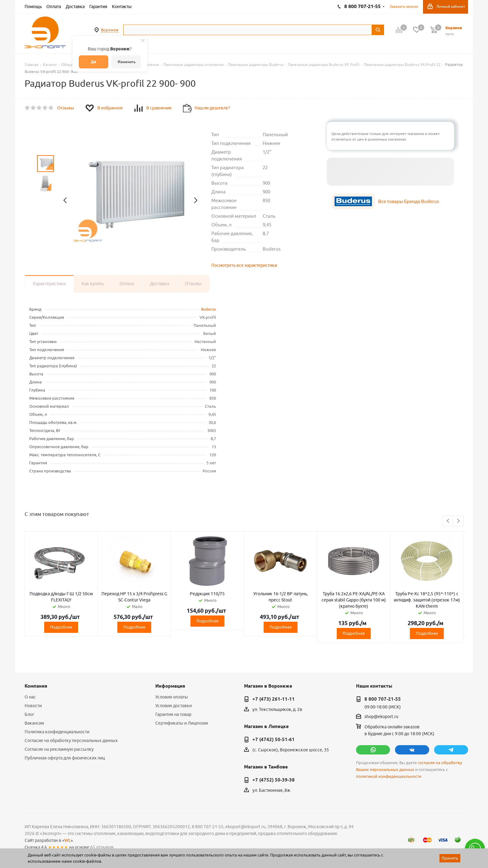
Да (94, 62)
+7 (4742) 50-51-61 (274, 740)
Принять (450, 858)
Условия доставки (174, 706)
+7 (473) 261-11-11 (274, 699)
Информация (170, 686)
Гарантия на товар (173, 714)
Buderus (209, 309)
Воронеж (110, 30)
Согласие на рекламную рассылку (59, 749)
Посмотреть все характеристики (244, 265)
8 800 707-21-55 (383, 699)
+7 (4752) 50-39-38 (274, 780)
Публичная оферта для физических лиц (65, 758)
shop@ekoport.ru (381, 717)
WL (68, 840)
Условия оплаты (172, 697)
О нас (30, 697)
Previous (448, 521)
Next (458, 521)
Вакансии (34, 723)
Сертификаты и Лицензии (182, 723)
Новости (33, 706)
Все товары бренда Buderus (409, 201)
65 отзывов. (102, 847)
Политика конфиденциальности (57, 732)
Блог (29, 714)
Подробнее (61, 627)
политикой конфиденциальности (389, 776)
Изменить (127, 62)
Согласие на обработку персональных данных (71, 740)
